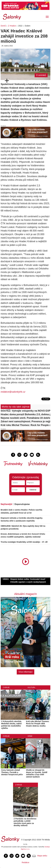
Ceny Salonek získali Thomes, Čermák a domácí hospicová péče (12, 772)
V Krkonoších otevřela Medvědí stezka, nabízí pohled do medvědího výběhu (11, 725)
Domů (3, 26)
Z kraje (6, 687)
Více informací (25, 672)
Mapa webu (42, 856)
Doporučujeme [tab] (22, 504)
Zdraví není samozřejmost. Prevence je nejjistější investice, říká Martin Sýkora (26, 421)
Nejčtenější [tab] (6, 504)
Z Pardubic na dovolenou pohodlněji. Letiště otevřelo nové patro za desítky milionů (25, 822)
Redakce (26, 862)
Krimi (30, 736)
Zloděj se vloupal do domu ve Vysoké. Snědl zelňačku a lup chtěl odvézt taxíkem (37, 773)
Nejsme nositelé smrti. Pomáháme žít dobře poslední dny (26, 418)
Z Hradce (12, 26)
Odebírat (33, 490)
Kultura (31, 687)
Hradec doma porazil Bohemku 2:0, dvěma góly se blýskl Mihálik (26, 414)
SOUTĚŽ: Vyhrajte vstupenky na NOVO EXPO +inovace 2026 (26, 411)
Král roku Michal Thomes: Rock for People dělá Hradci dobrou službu (26, 425)
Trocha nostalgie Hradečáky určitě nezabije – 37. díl (24, 542)
